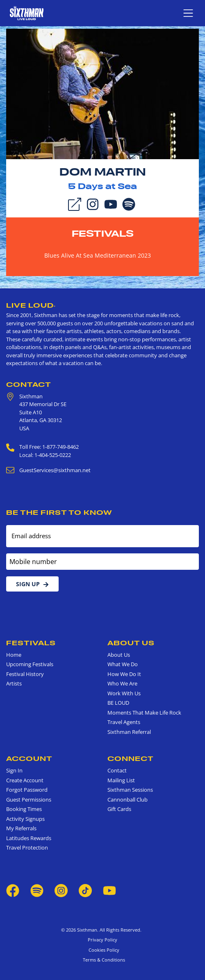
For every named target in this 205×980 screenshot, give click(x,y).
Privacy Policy (102, 940)
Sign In (14, 770)
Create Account (25, 780)
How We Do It (124, 674)
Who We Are (122, 683)
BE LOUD (118, 703)
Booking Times (24, 809)
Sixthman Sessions (130, 790)
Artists (14, 683)
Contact (29, 384)
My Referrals (21, 828)
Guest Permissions (29, 800)
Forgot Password (27, 790)
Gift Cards (119, 809)
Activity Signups (25, 819)
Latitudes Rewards (29, 838)
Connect (131, 758)
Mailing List (121, 780)
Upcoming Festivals (30, 664)
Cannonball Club (128, 800)
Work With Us (124, 693)
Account (29, 758)
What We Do (123, 664)
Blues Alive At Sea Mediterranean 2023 (98, 255)
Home (14, 655)
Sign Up (32, 584)
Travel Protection (27, 848)
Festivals (103, 233)
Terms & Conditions (103, 960)
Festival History (25, 674)
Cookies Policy (103, 950)
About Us (131, 643)
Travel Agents (124, 722)
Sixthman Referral (129, 732)
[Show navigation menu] (188, 13)
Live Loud (31, 305)
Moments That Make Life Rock (144, 713)
